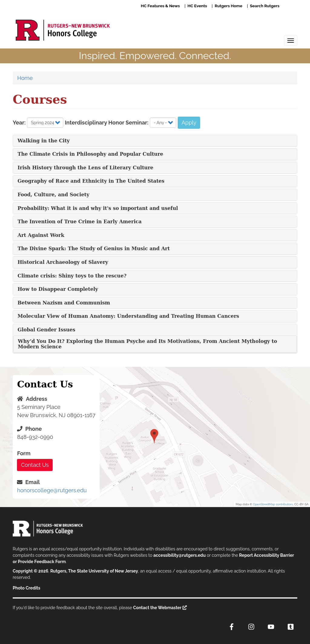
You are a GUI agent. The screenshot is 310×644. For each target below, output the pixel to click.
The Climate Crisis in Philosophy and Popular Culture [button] (90, 154)
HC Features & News (160, 6)
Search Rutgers (265, 6)
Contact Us (35, 465)
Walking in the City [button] (44, 141)
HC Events (197, 6)
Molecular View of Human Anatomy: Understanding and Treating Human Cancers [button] (128, 316)
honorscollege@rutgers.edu (52, 490)
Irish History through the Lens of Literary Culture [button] (86, 168)
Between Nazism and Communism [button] (64, 303)
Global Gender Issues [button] (46, 330)
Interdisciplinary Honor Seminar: (107, 123)
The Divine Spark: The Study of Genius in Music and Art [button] (94, 249)
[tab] (155, 141)
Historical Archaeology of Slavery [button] (63, 262)
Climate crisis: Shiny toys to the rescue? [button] (72, 276)
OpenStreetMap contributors (273, 504)
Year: (19, 123)
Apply (189, 123)
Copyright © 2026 (30, 571)
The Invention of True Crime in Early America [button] (80, 222)
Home (25, 78)
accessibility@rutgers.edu (180, 555)
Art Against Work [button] (41, 235)
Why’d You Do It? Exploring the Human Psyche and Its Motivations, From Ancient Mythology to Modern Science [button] (147, 344)
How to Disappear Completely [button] (58, 289)
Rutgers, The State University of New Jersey (94, 571)
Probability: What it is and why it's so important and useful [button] (98, 208)
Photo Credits (26, 588)
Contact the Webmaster (157, 608)
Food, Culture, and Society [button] (53, 195)
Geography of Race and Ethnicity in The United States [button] (91, 181)
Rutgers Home (228, 6)
